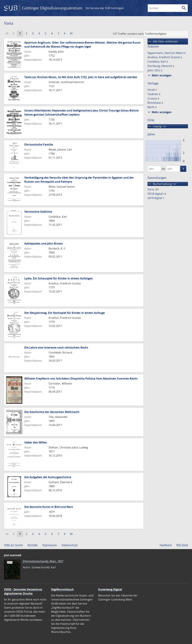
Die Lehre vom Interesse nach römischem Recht (56, 347)
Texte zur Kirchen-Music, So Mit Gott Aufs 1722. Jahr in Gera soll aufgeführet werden (81, 77)
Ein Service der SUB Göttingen (105, 8)
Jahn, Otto (155, 70)
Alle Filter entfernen (163, 41)
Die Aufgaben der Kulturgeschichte (48, 477)
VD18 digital (157, 194)
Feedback (166, 545)
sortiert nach (136, 34)
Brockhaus (155, 103)
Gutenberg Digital (110, 589)
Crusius (153, 98)
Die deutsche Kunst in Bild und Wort (49, 507)
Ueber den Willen (36, 442)
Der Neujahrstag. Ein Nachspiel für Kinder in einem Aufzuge (64, 313)
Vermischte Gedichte (38, 212)
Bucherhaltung (162, 184)
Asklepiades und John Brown (44, 243)
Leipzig (157, 126)
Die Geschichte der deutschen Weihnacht (52, 412)
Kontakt (33, 545)
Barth (152, 107)
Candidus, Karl (158, 62)
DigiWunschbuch (62, 589)
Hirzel (152, 90)
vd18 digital (156, 198)
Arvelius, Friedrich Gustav (165, 57)
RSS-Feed (182, 545)
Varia (153, 189)
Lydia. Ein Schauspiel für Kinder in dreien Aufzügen (59, 278)
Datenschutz (70, 545)
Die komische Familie (39, 144)
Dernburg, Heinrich (161, 66)
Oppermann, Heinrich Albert (167, 53)
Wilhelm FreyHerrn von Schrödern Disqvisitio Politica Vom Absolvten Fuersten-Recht (81, 378)
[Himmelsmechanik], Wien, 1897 (43, 561)
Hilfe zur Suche (13, 545)
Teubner (154, 94)
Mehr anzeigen (159, 75)
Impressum (50, 545)
